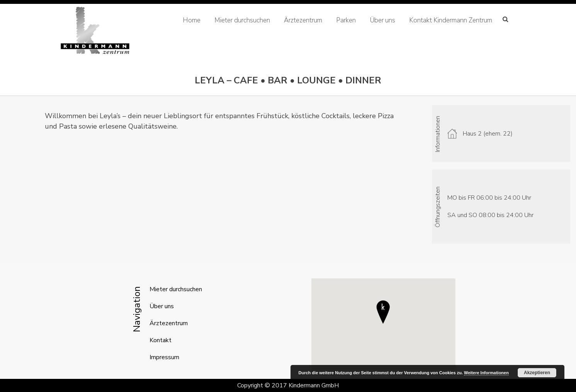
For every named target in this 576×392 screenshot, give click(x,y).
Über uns (382, 20)
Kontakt (161, 340)
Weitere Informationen (486, 373)
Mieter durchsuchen (242, 20)
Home (192, 20)
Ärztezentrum (303, 20)
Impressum (164, 357)
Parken (346, 20)
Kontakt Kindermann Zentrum (451, 20)
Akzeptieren (537, 373)
